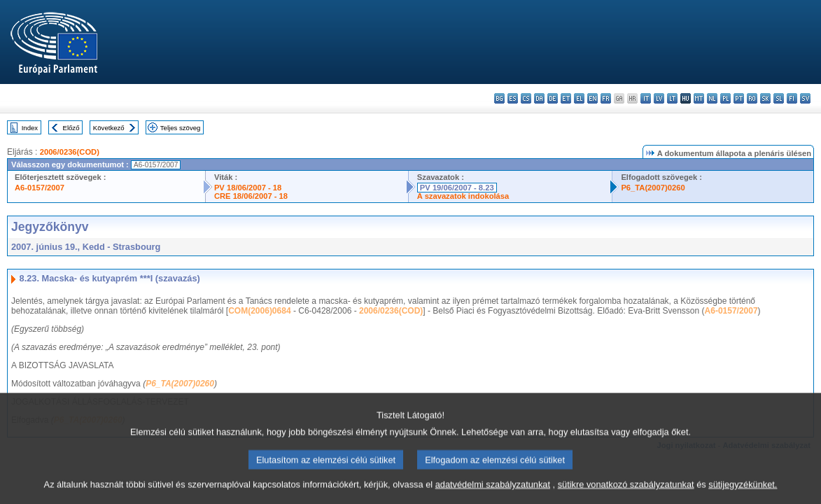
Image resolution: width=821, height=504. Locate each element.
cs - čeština (526, 98)
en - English (592, 98)
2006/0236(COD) (70, 152)
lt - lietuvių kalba (672, 98)
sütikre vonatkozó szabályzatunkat (626, 492)
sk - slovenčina (765, 98)
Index (30, 128)
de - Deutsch (553, 98)
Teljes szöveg (181, 128)
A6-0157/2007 (40, 188)
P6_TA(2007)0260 (653, 188)
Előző (71, 128)
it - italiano (646, 98)
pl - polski (725, 98)
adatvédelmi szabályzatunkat (493, 492)
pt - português (739, 98)
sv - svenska (805, 98)
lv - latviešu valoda (659, 98)
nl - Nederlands (712, 98)
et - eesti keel (566, 98)
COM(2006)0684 (259, 311)
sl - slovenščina (779, 98)
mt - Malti (699, 98)
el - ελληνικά (579, 98)
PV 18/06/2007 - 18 (248, 188)
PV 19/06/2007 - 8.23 (457, 188)
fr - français (606, 98)
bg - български (499, 98)
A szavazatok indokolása (463, 196)
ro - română (752, 98)
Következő (109, 128)
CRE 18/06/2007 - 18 (251, 196)
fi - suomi (792, 98)
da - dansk (539, 98)
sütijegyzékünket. (743, 492)
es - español (513, 98)
